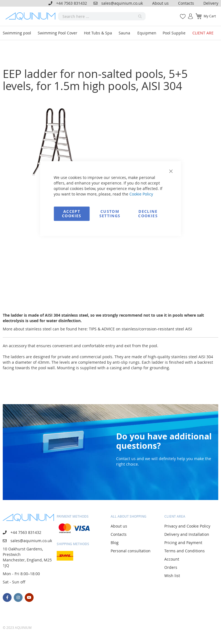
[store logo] (32, 16)
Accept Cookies (72, 214)
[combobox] (102, 16)
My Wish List (181, 13)
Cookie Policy (141, 194)
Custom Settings (110, 214)
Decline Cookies (148, 214)
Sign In (188, 13)
